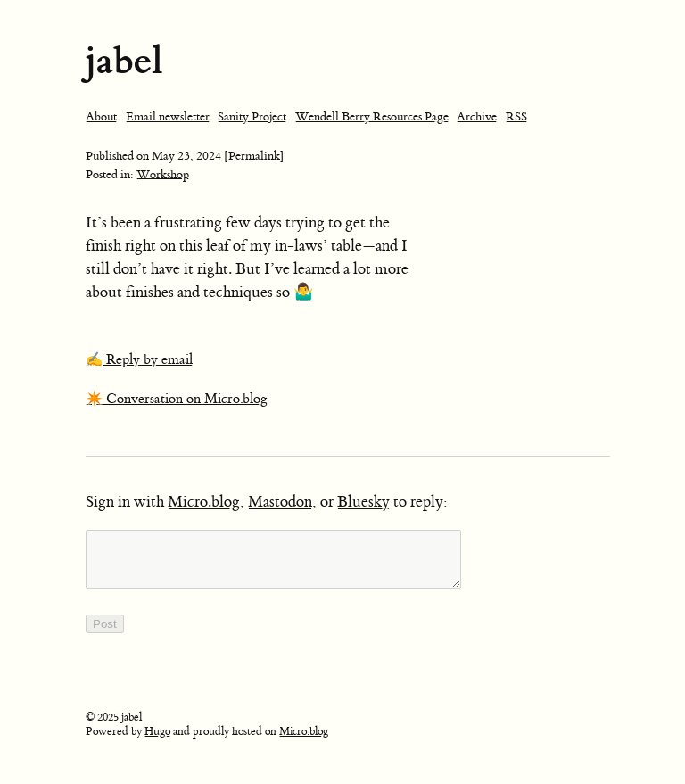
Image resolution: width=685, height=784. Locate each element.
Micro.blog (204, 502)
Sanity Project (252, 116)
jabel (124, 60)
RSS (516, 116)
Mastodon (280, 502)
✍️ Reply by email (139, 360)
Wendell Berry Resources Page (372, 116)
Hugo (157, 742)
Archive (477, 116)
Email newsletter (168, 116)
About (101, 116)
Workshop (163, 174)
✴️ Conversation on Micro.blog (177, 399)
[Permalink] (254, 156)
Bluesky (363, 502)
